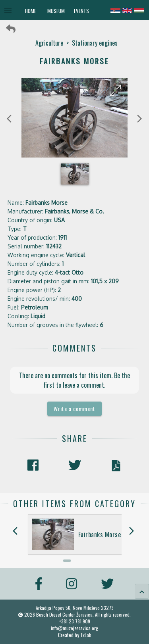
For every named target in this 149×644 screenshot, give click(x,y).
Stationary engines (95, 43)
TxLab (86, 635)
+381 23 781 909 (75, 621)
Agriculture (49, 43)
